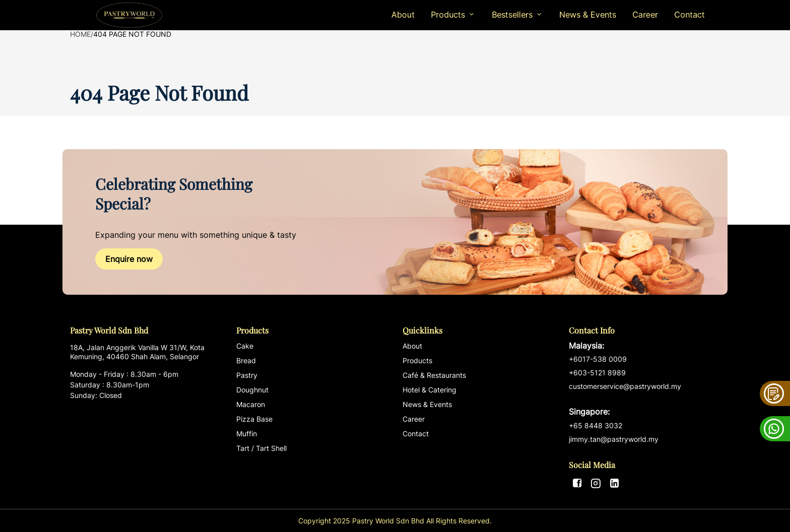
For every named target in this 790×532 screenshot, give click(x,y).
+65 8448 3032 (596, 425)
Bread (246, 360)
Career (645, 15)
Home (80, 34)
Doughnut (252, 390)
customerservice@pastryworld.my (644, 400)
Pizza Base (254, 419)
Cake (245, 346)
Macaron (251, 404)
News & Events (588, 15)
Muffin (247, 434)
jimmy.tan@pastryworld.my (614, 439)
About (403, 15)
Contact (689, 15)
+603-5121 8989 (597, 373)
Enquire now (129, 259)
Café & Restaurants (434, 375)
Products (417, 360)
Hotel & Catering (430, 390)
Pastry (247, 375)
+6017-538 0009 (598, 359)
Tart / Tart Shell (261, 448)
